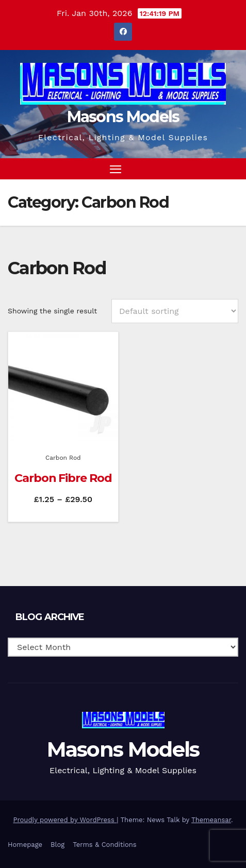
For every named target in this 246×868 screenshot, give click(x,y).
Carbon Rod (63, 458)
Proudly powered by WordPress (65, 820)
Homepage (25, 845)
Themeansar (211, 820)
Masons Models (123, 117)
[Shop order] (175, 311)
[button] (212, 168)
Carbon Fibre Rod (63, 478)
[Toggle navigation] (116, 169)
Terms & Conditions (104, 845)
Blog (58, 845)
